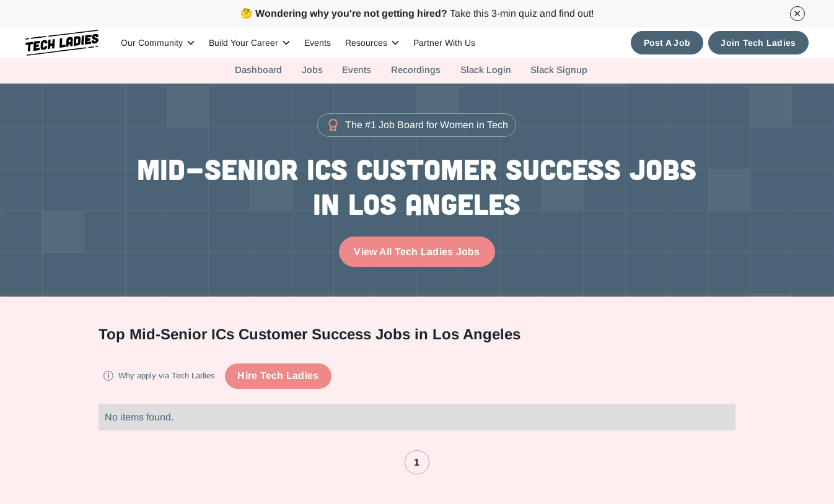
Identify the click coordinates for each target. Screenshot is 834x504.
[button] (157, 43)
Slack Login (486, 70)
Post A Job (667, 43)
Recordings (416, 70)
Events (318, 43)
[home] (62, 43)
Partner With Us (444, 43)
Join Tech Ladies (758, 43)
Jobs (312, 70)
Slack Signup (559, 70)
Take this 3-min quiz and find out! (417, 13)
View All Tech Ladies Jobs (417, 252)
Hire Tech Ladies (278, 376)
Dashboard (258, 70)
